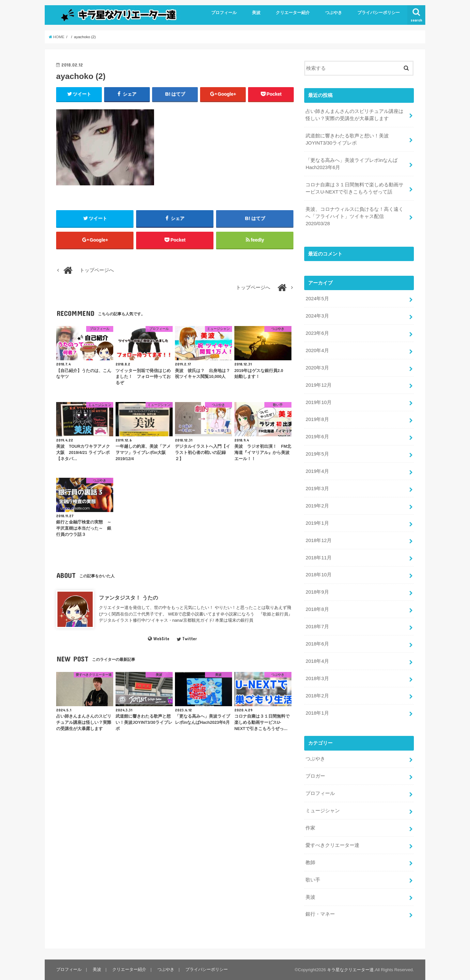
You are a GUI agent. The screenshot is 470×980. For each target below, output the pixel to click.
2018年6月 (317, 644)
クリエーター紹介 (293, 13)
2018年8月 (317, 609)
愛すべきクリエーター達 (332, 845)
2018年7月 (317, 627)
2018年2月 (317, 696)
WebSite (158, 639)
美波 (256, 13)
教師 (310, 863)
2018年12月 (318, 540)
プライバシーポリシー (379, 13)
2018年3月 (317, 678)
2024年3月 (317, 316)
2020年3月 (317, 368)
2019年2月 (317, 506)
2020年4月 (317, 350)
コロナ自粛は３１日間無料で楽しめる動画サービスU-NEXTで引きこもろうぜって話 (354, 188)
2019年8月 (317, 419)
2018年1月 (317, 713)
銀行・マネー (320, 914)
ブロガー (315, 776)
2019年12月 (318, 385)
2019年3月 (317, 489)
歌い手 (313, 880)
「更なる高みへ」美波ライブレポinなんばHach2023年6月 (352, 164)
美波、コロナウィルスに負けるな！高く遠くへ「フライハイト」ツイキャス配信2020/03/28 (354, 216)
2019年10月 (318, 402)
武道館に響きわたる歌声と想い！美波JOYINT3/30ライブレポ (347, 139)
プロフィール (224, 13)
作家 (310, 828)
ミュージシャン (323, 811)
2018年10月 (318, 575)
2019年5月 (317, 454)
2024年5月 (317, 299)
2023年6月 (317, 333)
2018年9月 (317, 592)
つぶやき (334, 13)
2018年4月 (317, 661)
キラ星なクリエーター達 (350, 970)
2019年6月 (317, 437)
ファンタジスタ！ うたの (128, 598)
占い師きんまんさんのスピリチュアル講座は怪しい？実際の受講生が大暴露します (354, 115)
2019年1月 (317, 523)
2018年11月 (318, 558)
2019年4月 (317, 471)
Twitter (187, 639)
